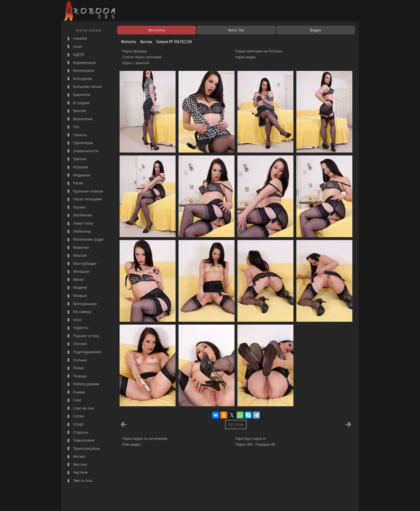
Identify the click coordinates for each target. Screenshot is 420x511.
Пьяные (77, 376)
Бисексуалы (80, 71)
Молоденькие (82, 304)
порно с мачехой (136, 63)
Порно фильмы (135, 51)
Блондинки (79, 79)
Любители (78, 232)
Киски (75, 183)
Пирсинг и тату (83, 336)
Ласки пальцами (84, 199)
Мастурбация (81, 264)
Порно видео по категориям (145, 439)
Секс (74, 400)
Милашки (78, 272)
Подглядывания (84, 352)
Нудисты (77, 328)
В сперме (78, 103)
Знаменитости (82, 151)
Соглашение (144, 500)
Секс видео (132, 444)
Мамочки (77, 248)
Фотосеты (126, 42)
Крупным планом (85, 191)
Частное (77, 473)
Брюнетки (78, 95)
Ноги (74, 320)
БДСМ (75, 55)
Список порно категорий (142, 57)
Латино (76, 208)
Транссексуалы (83, 449)
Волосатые (79, 119)
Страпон (77, 433)
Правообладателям (116, 500)
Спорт (75, 425)
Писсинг (77, 344)
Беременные (81, 63)
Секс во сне (80, 408)
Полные (77, 360)
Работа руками (83, 384)
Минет (75, 280)
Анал (74, 47)
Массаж (77, 256)
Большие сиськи (84, 87)
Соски (75, 416)
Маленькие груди (85, 240)
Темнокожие (80, 441)
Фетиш (76, 457)
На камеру (79, 312)
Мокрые (77, 296)
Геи (73, 127)
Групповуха (80, 143)
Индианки (78, 175)
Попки (75, 368)
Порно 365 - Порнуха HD (255, 444)
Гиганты (77, 135)
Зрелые (76, 159)
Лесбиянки (79, 215)
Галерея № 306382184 (172, 42)
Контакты (164, 500)
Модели (77, 288)
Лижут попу (80, 224)
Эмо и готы (79, 481)
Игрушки (77, 167)
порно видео (246, 57)
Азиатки (77, 39)
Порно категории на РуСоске (259, 51)
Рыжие (76, 392)
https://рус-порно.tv (251, 439)
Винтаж (76, 111)
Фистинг (77, 465)
